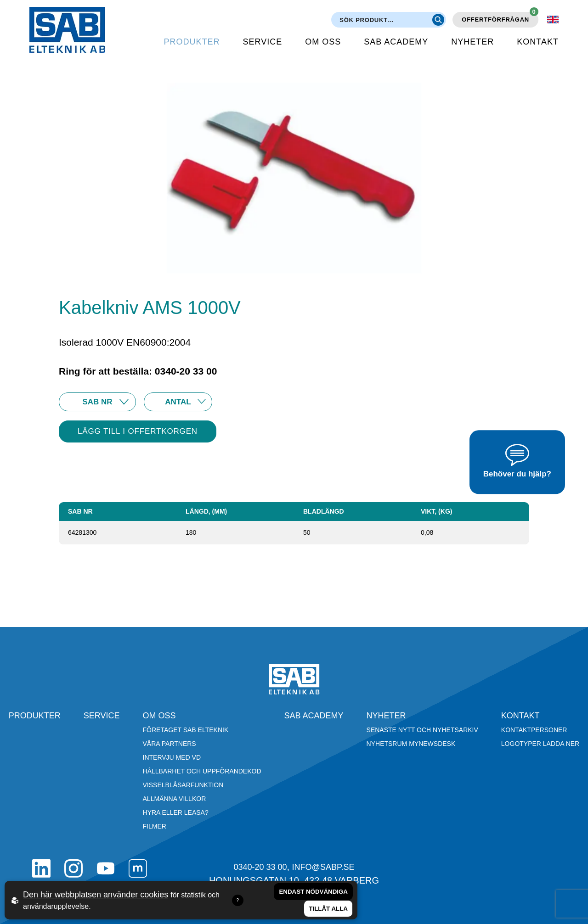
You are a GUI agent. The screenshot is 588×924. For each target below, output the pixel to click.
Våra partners (170, 744)
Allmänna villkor (175, 799)
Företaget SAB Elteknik (186, 730)
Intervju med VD (172, 757)
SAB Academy (396, 42)
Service (263, 42)
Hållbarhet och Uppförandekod (202, 771)
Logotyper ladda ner (540, 744)
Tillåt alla (328, 909)
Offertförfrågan (500, 17)
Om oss (323, 42)
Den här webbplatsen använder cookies (96, 895)
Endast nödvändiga (313, 892)
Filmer (155, 826)
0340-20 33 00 (260, 867)
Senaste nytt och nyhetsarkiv (422, 730)
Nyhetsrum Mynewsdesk (411, 744)
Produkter (192, 42)
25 (178, 402)
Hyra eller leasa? (176, 812)
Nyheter (472, 42)
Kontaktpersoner (534, 730)
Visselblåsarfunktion (183, 785)
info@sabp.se (323, 867)
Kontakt (538, 42)
